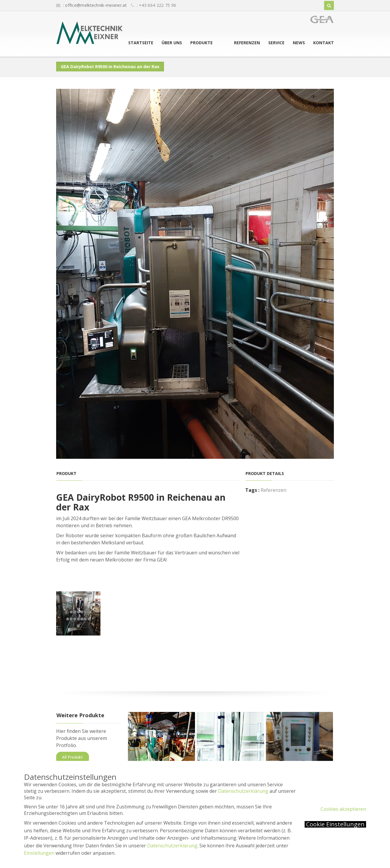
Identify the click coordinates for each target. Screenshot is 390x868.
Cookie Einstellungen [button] (335, 824)
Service (276, 43)
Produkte (214, 43)
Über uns (185, 43)
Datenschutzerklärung (243, 791)
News (299, 43)
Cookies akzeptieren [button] (343, 809)
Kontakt (324, 43)
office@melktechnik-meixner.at (96, 5)
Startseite (154, 43)
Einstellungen (39, 853)
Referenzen (247, 43)
